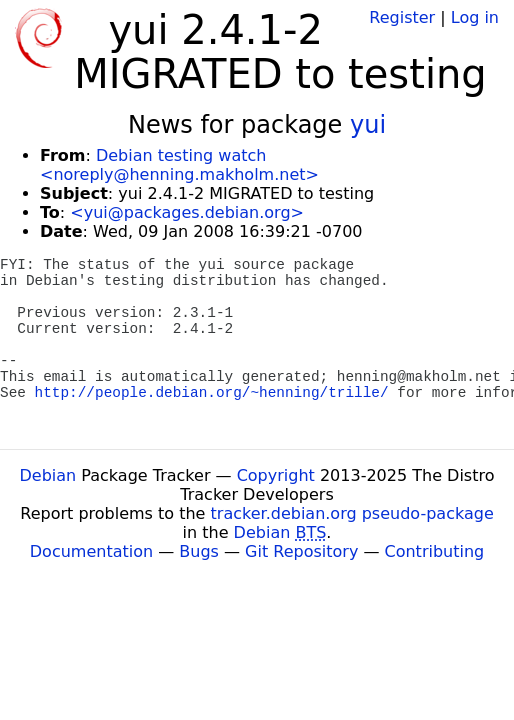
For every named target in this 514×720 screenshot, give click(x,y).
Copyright (276, 475)
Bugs (199, 551)
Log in (475, 17)
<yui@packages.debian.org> (187, 212)
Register (402, 17)
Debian (48, 475)
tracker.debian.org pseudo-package (352, 513)
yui (368, 125)
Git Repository (301, 551)
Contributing (435, 551)
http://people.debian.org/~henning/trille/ (212, 393)
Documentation (91, 551)
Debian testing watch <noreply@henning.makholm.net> (179, 165)
